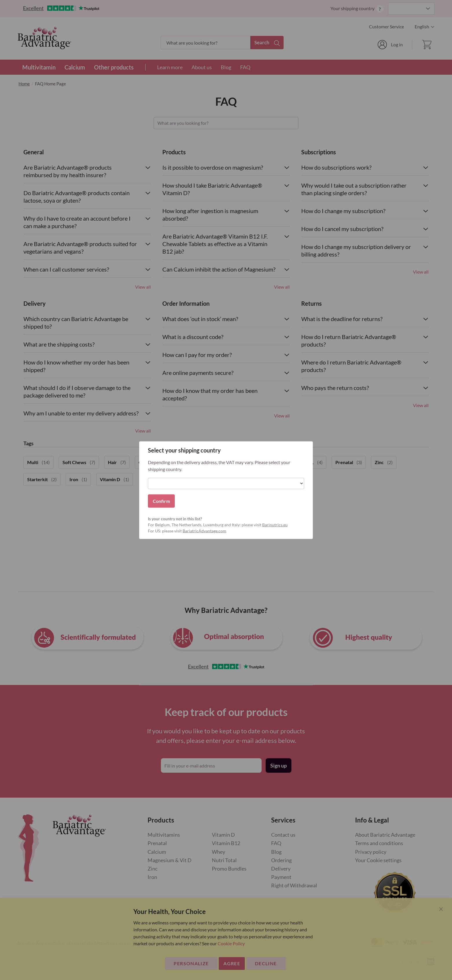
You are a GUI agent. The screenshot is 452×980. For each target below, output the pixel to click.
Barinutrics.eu (275, 524)
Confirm (161, 501)
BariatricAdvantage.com (204, 531)
